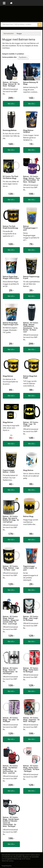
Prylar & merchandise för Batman (22, 14)
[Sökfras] (19, 25)
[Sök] (40, 25)
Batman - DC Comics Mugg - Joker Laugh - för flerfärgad (31, 618)
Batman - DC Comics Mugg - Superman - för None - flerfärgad (31, 720)
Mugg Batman (8, 376)
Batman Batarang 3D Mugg (31, 83)
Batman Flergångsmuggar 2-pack (31, 228)
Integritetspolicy (7, 866)
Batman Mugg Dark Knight (30, 377)
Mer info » (11, 104)
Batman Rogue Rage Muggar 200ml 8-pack (11, 277)
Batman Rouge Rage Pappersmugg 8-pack (11, 324)
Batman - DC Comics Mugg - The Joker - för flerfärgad (11, 720)
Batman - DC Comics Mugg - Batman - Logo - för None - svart (11, 568)
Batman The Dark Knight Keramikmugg (10, 227)
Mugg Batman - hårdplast (29, 131)
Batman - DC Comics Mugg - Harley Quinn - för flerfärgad (31, 670)
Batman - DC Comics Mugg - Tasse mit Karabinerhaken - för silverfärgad (10, 671)
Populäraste (23, 57)
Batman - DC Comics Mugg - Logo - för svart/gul (31, 424)
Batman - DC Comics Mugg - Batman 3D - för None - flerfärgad (11, 84)
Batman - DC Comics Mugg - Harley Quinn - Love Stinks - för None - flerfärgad (31, 768)
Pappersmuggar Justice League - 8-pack (30, 568)
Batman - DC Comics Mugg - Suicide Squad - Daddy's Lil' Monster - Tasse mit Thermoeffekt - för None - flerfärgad (11, 822)
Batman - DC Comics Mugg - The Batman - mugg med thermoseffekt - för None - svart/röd (10, 769)
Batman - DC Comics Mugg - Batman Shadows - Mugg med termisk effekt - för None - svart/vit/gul (11, 620)
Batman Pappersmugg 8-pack (31, 277)
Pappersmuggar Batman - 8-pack (9, 471)
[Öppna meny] (4, 3)
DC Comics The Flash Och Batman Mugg (11, 177)
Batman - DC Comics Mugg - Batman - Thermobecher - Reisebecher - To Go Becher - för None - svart (31, 327)
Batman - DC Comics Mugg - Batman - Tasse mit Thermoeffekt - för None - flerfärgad (32, 179)
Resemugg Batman (10, 130)
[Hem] (11, 3)
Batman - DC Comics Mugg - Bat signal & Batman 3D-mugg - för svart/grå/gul (11, 519)
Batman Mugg (28, 516)
